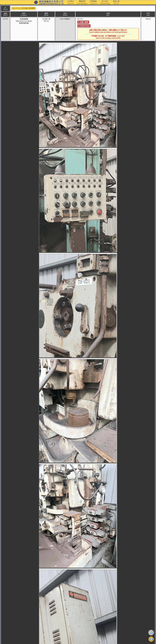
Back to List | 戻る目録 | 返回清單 (24, 8)
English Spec (85, 26)
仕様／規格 (84, 22)
